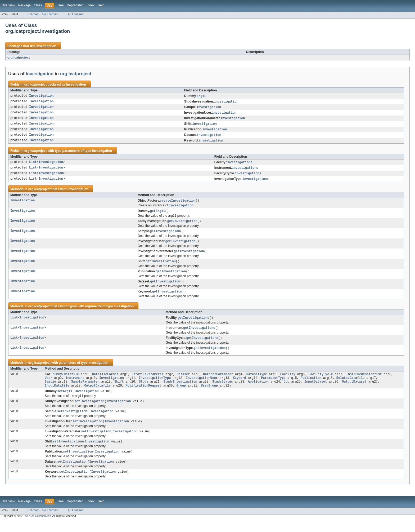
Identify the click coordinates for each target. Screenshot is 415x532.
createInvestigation (178, 204)
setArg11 (65, 400)
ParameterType (273, 386)
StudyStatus (223, 390)
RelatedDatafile (351, 386)
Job (287, 390)
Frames (33, 14)
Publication (311, 386)
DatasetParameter (218, 382)
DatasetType (257, 382)
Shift (119, 390)
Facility (288, 382)
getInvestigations (193, 324)
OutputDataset (354, 390)
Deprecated (75, 5)
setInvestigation (89, 411)
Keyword (240, 386)
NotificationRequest (144, 394)
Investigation (46, 46)
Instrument (75, 386)
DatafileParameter (148, 382)
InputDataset (316, 390)
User (48, 386)
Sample (50, 390)
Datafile (71, 382)
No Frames (50, 14)
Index (91, 5)
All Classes (75, 14)
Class (38, 5)
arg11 (201, 96)
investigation (226, 102)
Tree (60, 5)
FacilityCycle (321, 382)
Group (181, 394)
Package (24, 5)
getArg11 (158, 215)
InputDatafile (57, 394)
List (33, 165)
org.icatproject (19, 57)
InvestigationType (155, 386)
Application (258, 390)
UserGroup (209, 394)
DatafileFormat (105, 382)
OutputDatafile (97, 394)
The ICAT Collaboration (37, 527)
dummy (57, 382)
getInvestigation (182, 225)
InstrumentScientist (364, 382)
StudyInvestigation (180, 390)
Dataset (183, 382)
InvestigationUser (202, 386)
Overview (8, 5)
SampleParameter (85, 390)
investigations (239, 165)
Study (143, 390)
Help (101, 5)
